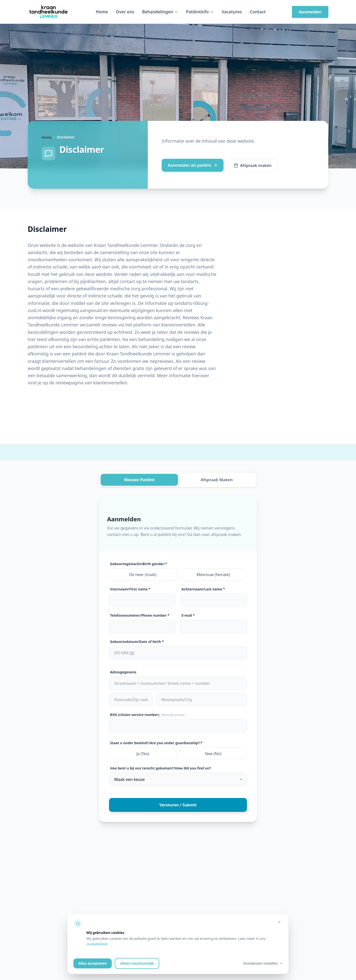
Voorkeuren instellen (263, 963)
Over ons (125, 12)
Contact (258, 12)
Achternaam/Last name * (203, 589)
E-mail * (188, 615)
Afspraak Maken (217, 480)
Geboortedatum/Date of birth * (137, 642)
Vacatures (232, 12)
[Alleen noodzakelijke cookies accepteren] (279, 922)
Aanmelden (310, 12)
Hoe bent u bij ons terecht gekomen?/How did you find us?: (161, 768)
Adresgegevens (123, 672)
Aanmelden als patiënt (193, 165)
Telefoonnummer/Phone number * (140, 615)
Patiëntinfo (200, 12)
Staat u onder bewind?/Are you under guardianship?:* (156, 743)
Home (102, 12)
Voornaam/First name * (130, 589)
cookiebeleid (97, 944)
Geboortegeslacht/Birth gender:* (138, 564)
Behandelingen (160, 12)
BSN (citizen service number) (147, 715)
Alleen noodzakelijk (137, 963)
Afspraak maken (253, 165)
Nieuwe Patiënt (139, 480)
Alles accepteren (93, 963)
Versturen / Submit (178, 805)
